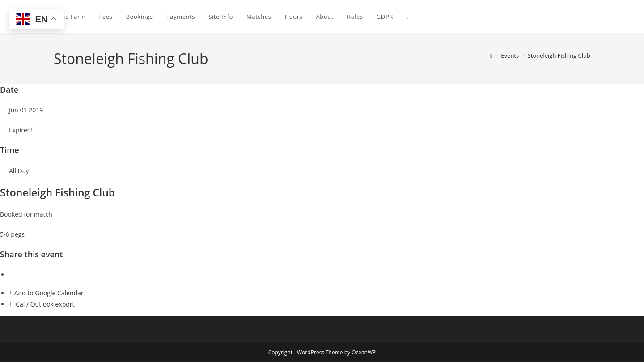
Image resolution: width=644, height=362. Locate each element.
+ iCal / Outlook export (42, 304)
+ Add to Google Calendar (46, 293)
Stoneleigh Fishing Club (559, 55)
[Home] (491, 55)
